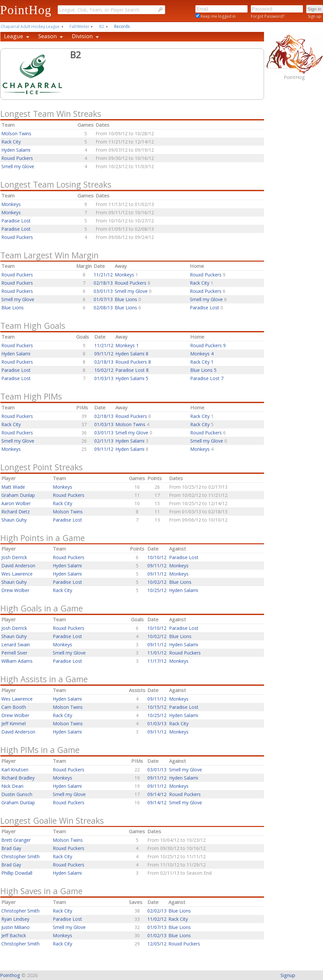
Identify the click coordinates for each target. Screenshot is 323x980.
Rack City (11, 142)
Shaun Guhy (14, 520)
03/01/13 (103, 291)
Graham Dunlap (18, 495)
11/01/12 (157, 653)
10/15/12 (157, 707)
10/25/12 (157, 590)
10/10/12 (157, 557)
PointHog (26, 10)
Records (122, 26)
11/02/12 (157, 919)
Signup (288, 975)
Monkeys (11, 204)
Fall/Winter (79, 26)
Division (82, 36)
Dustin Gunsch (17, 794)
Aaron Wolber (16, 503)
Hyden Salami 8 (132, 354)
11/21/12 (103, 275)
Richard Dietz (15, 512)
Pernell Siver (14, 653)
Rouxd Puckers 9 (208, 345)
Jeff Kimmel (14, 723)
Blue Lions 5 (203, 370)
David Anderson (18, 566)
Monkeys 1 (127, 345)
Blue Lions (127, 299)
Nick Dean (12, 786)
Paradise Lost (16, 221)
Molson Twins (16, 133)
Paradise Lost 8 (132, 370)
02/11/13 (104, 441)
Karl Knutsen (15, 770)
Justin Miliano (15, 927)
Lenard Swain (16, 645)
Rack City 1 (202, 362)
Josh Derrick (14, 557)
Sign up (315, 16)
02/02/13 (157, 911)
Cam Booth (14, 707)
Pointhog (10, 975)
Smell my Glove (18, 166)
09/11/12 (104, 354)
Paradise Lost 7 (207, 378)
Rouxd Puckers (17, 158)
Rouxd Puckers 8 (133, 362)
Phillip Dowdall (17, 873)
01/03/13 (104, 378)
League (14, 36)
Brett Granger (16, 840)
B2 (102, 26)
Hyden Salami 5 (132, 378)
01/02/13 (157, 935)
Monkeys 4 (202, 354)
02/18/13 (103, 283)
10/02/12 (104, 370)
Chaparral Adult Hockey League (30, 26)
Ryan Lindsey (15, 919)
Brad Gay (11, 848)
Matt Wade (13, 487)
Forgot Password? (268, 16)
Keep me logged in (218, 16)
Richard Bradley (18, 778)
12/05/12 (157, 944)
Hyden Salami (16, 150)
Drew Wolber (15, 590)
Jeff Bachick (14, 935)
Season (47, 36)
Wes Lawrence (17, 574)
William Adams (17, 661)
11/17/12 (157, 661)
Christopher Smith (20, 856)
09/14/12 (157, 794)
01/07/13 (103, 299)
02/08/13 (103, 308)
